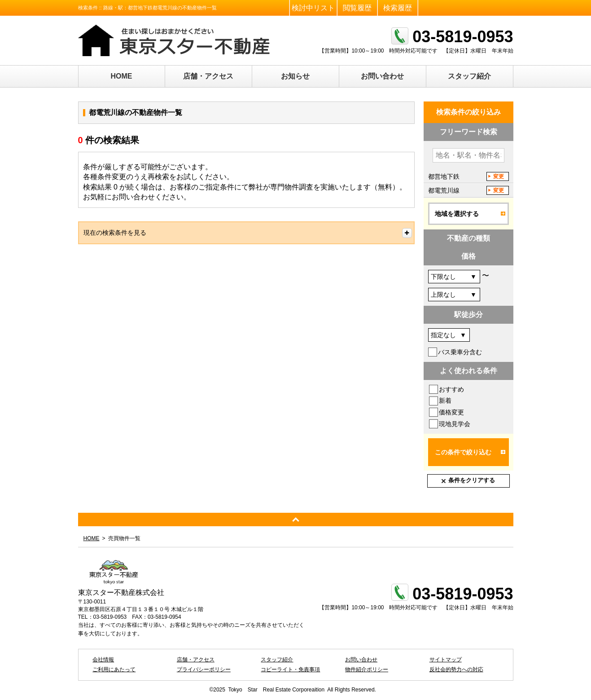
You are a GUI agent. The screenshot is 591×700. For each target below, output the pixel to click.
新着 (445, 401)
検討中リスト (313, 8)
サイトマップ (446, 660)
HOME (122, 76)
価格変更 (451, 412)
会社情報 (103, 660)
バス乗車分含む (460, 352)
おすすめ (451, 389)
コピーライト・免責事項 (290, 669)
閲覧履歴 (357, 8)
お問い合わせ (382, 76)
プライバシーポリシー (204, 669)
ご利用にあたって (114, 669)
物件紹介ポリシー (367, 669)
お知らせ (295, 76)
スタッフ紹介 (469, 76)
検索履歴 (398, 8)
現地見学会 (455, 424)
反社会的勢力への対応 (456, 669)
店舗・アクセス (208, 76)
